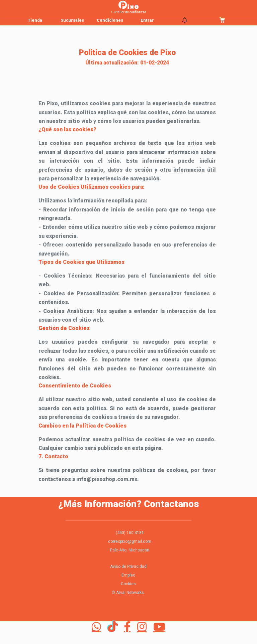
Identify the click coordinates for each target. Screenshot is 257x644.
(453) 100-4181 (130, 533)
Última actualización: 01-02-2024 (127, 63)
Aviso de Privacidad (128, 567)
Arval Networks (130, 593)
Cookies (128, 584)
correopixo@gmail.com (130, 541)
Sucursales (72, 20)
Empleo (128, 575)
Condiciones (110, 20)
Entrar (147, 20)
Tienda (35, 20)
